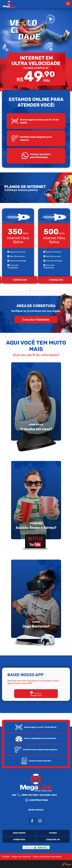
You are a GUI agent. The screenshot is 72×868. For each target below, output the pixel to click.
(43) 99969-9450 (37, 800)
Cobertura (19, 840)
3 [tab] (38, 291)
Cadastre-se (53, 840)
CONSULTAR (20, 280)
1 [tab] (30, 291)
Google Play (36, 694)
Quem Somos (19, 833)
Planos (53, 833)
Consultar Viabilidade (36, 320)
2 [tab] (34, 291)
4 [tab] (42, 291)
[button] (68, 4)
